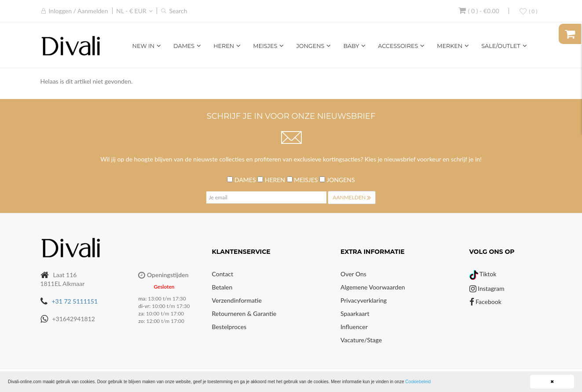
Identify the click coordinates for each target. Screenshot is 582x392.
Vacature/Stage (361, 340)
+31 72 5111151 (75, 301)
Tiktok (483, 274)
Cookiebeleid (418, 382)
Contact (223, 274)
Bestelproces (229, 327)
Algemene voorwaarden (373, 287)
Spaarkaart (355, 313)
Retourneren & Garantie (244, 313)
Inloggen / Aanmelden (79, 11)
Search (178, 11)
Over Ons (353, 274)
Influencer (354, 327)
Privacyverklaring (364, 300)
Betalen (222, 287)
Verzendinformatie (237, 300)
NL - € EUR (131, 11)
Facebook (485, 302)
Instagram (487, 288)
